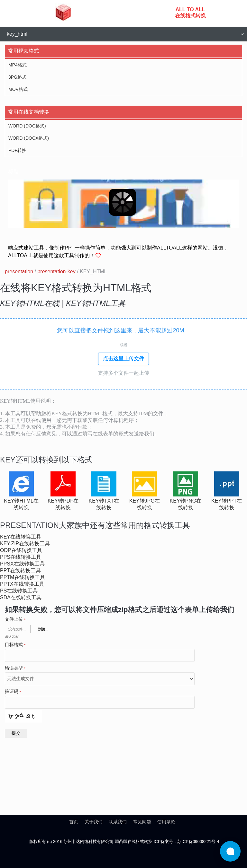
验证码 (13, 692)
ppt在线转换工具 (20, 570)
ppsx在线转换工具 (22, 564)
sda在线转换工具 (21, 597)
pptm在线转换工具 (23, 577)
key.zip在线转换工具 (25, 544)
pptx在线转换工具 (22, 584)
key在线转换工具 (21, 537)
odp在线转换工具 (21, 550)
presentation (19, 272)
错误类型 (15, 668)
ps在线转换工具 (19, 591)
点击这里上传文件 (123, 359)
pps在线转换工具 (21, 557)
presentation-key (56, 272)
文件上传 (15, 619)
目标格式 (15, 645)
